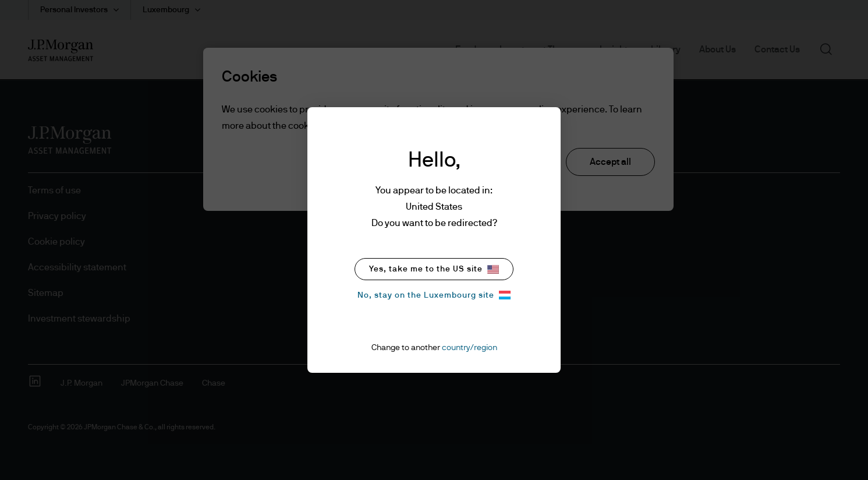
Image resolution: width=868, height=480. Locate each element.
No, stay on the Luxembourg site (434, 295)
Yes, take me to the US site (434, 269)
